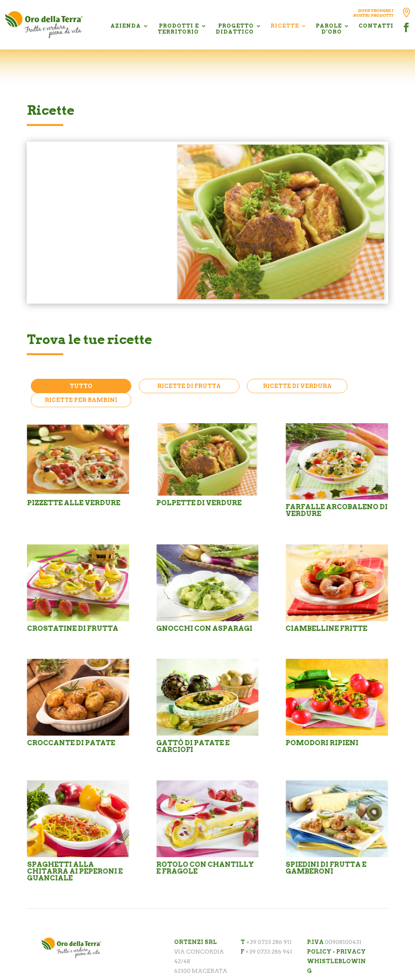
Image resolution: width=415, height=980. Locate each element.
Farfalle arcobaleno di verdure (336, 510)
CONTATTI (376, 26)
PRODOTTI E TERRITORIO (178, 29)
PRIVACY (351, 952)
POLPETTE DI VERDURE (127, 163)
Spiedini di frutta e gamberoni (326, 868)
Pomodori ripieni (322, 743)
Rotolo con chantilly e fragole (205, 868)
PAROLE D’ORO (329, 29)
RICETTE (285, 26)
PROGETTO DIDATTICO (235, 29)
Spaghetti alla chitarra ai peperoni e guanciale (75, 871)
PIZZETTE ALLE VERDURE (73, 503)
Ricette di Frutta (189, 386)
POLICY (319, 952)
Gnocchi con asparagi (204, 628)
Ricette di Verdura (297, 386)
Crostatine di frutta (72, 628)
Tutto (81, 386)
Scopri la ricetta (90, 294)
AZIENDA (126, 26)
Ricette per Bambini (81, 400)
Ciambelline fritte (326, 628)
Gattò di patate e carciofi (193, 746)
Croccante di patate (71, 743)
